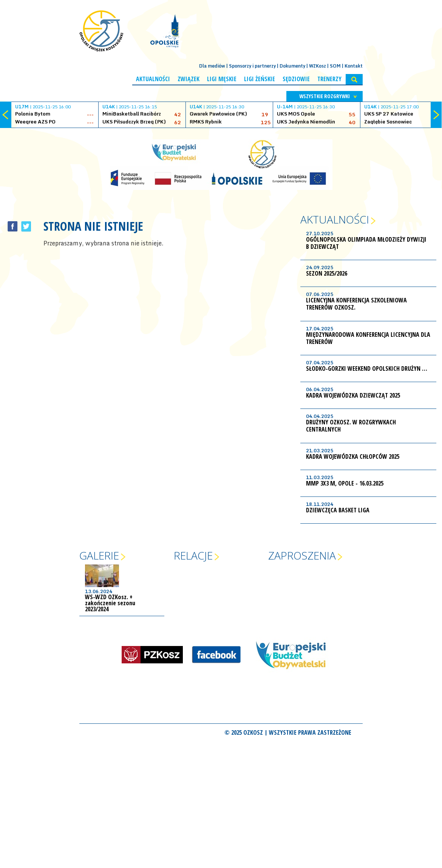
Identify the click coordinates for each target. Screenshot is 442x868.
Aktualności (153, 79)
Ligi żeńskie (260, 79)
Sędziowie (296, 79)
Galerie (99, 555)
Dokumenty (292, 66)
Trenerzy (329, 79)
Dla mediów (212, 66)
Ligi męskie (222, 79)
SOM (335, 66)
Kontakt (354, 66)
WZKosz (318, 66)
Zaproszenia (302, 555)
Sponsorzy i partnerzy (252, 66)
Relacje (193, 555)
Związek (189, 79)
